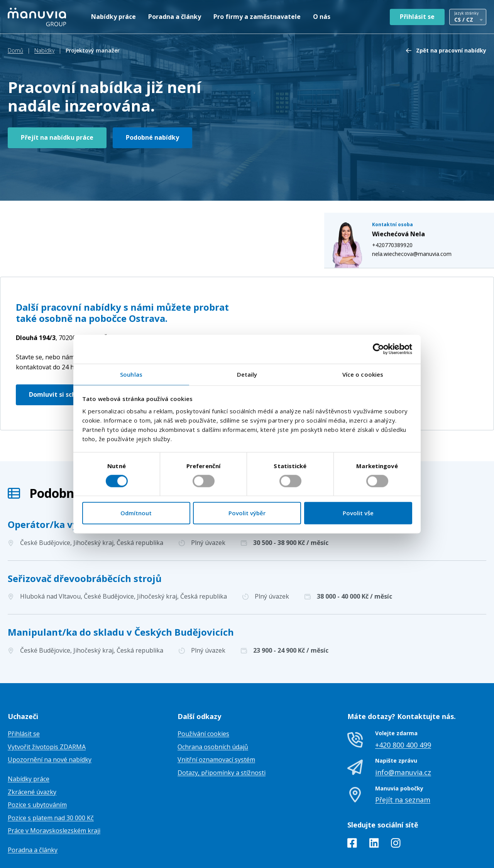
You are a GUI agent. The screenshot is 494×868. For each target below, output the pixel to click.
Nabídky (44, 50)
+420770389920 (400, 187)
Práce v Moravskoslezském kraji (54, 792)
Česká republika (83, 299)
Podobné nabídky (152, 137)
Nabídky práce (113, 17)
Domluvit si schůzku (60, 355)
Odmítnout (136, 513)
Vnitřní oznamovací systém (216, 721)
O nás (322, 17)
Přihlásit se (417, 17)
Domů (15, 50)
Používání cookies (203, 695)
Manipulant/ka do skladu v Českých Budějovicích (121, 593)
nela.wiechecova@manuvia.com (420, 195)
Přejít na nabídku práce (57, 137)
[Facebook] (352, 805)
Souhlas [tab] (131, 374)
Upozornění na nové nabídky (50, 721)
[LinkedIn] (374, 805)
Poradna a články (175, 17)
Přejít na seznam (403, 761)
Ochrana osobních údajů (213, 708)
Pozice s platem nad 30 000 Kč (51, 779)
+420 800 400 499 (403, 706)
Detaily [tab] (247, 374)
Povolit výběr (247, 513)
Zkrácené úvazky (32, 753)
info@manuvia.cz (403, 733)
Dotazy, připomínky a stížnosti (222, 734)
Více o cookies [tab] (363, 374)
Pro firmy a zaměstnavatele (257, 17)
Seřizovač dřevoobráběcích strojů (85, 539)
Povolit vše (358, 513)
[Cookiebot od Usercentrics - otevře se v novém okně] (378, 349)
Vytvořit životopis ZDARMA (47, 708)
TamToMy (473, 856)
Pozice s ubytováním (37, 766)
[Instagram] (396, 805)
